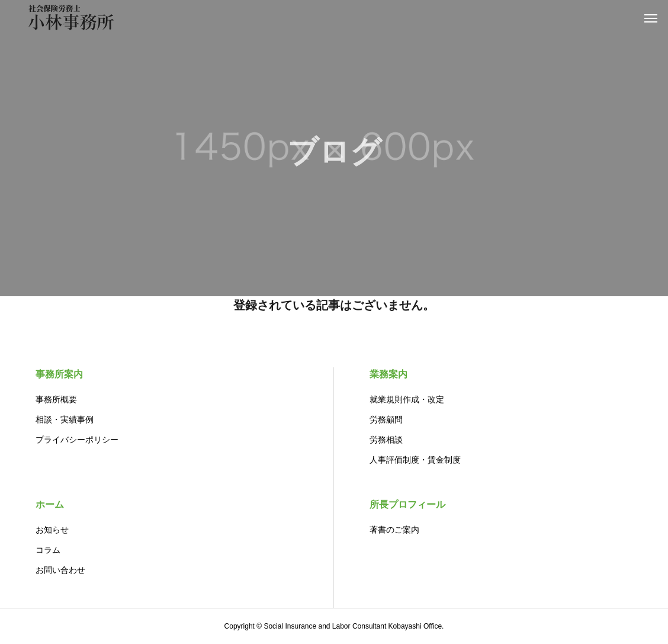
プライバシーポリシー (77, 440)
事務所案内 (59, 374)
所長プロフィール (407, 504)
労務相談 (386, 440)
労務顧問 (386, 419)
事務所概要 (56, 399)
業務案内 (388, 374)
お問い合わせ (60, 570)
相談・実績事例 (65, 419)
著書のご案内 (394, 530)
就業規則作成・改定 (407, 399)
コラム (48, 550)
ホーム (50, 504)
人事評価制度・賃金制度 (415, 460)
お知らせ (52, 530)
